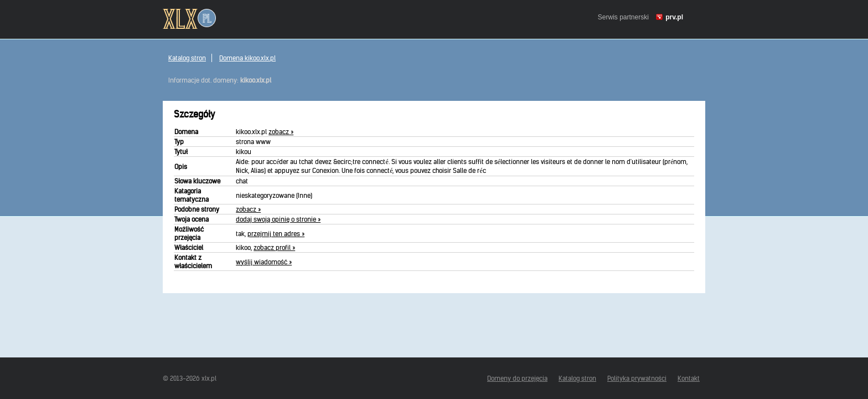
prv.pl (674, 17)
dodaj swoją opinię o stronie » (278, 219)
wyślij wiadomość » (264, 262)
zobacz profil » (274, 247)
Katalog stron (187, 58)
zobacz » (281, 132)
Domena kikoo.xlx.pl (247, 58)
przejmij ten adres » (276, 234)
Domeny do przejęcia (517, 378)
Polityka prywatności (637, 378)
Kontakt (689, 378)
